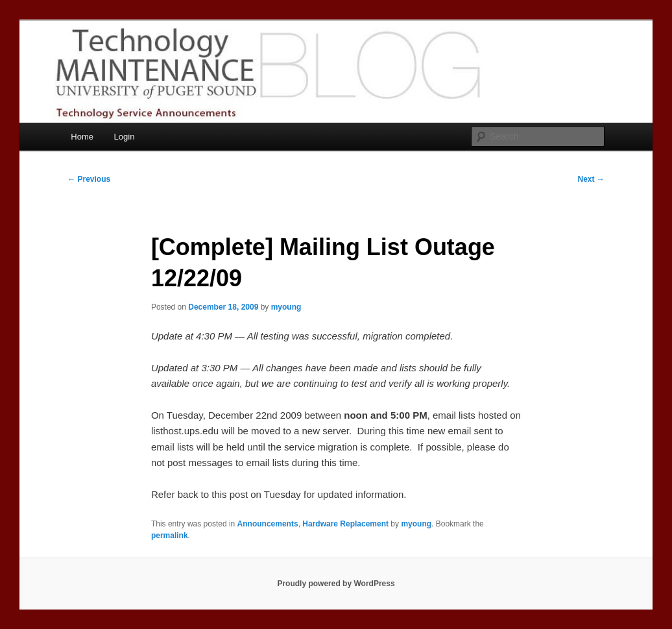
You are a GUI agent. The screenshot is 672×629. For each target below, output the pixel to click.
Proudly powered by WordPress (336, 584)
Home (82, 137)
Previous (89, 179)
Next (591, 179)
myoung (286, 307)
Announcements (268, 524)
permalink (170, 536)
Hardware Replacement (345, 524)
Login (125, 137)
